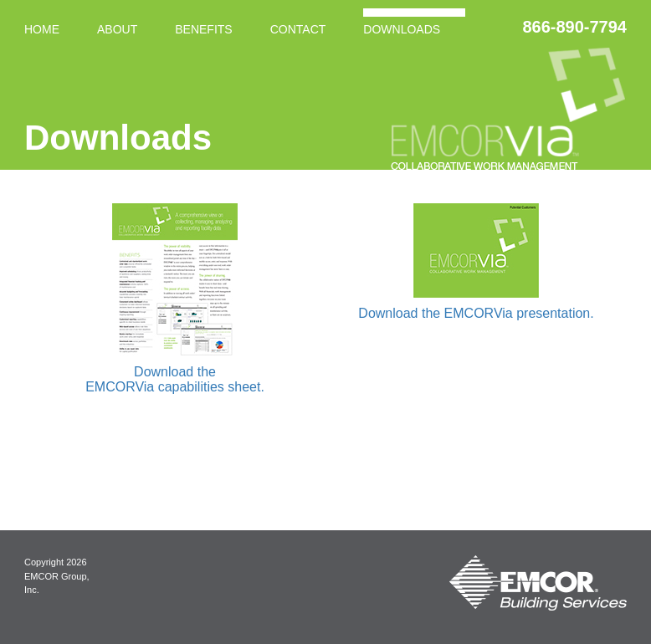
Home (42, 29)
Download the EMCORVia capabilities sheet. (175, 379)
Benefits (203, 29)
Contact (298, 29)
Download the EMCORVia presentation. (476, 313)
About (117, 29)
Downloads (402, 29)
